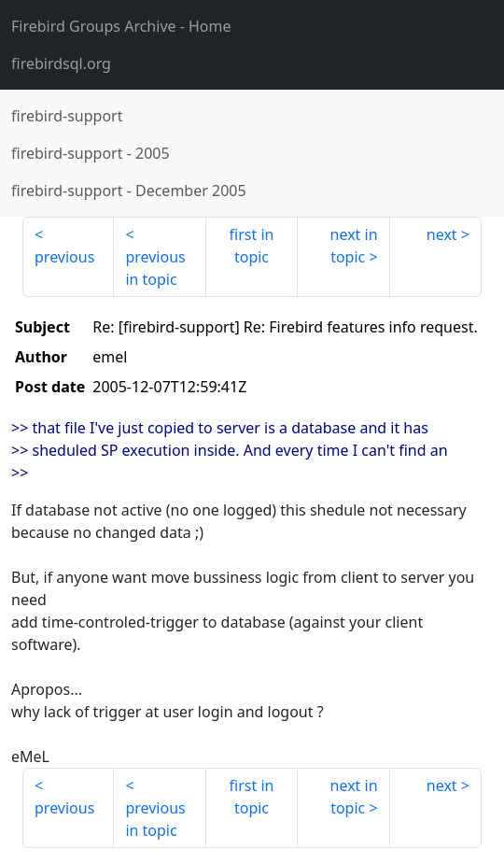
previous (64, 257)
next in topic (354, 246)
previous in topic (155, 268)
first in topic (252, 246)
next (442, 234)
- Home (121, 26)
